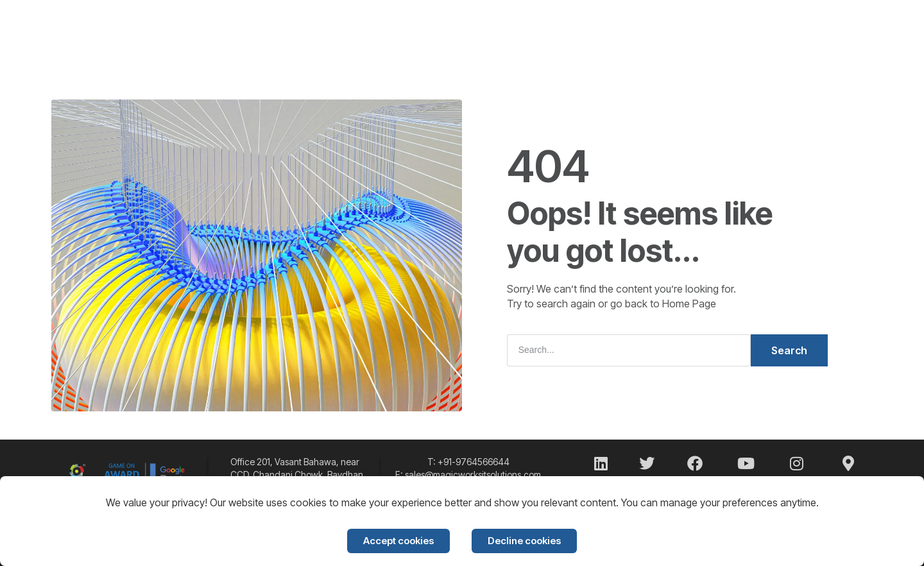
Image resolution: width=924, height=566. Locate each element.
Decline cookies (524, 541)
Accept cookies (398, 541)
